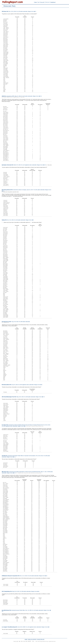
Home (36, 2)
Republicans (53, 2)
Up (39, 2)
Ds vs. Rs (42, 2)
